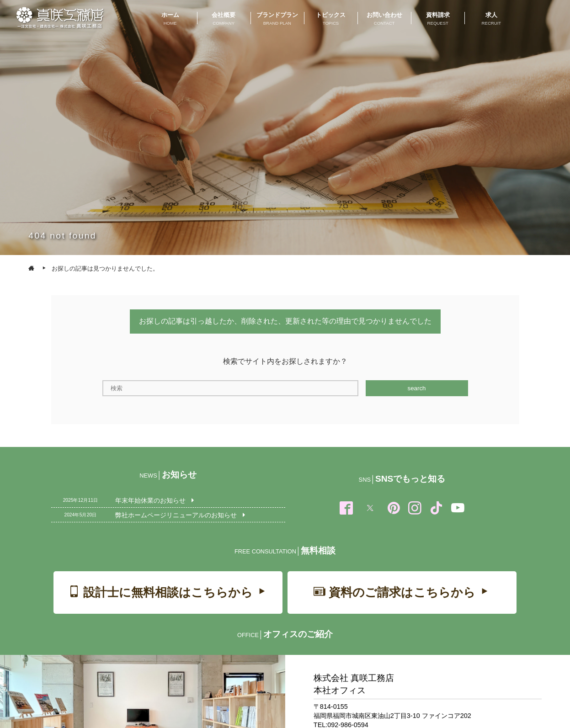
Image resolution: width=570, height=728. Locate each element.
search (416, 388)
